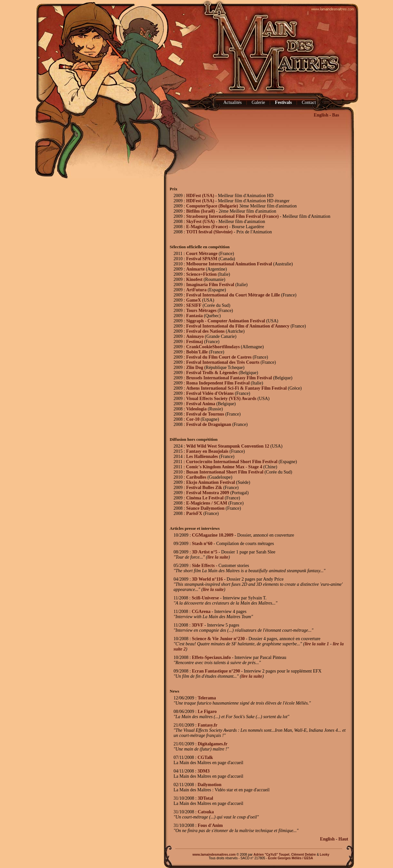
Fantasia (194, 316)
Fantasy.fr (207, 725)
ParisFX (194, 513)
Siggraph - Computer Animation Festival (225, 321)
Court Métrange (202, 254)
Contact (309, 102)
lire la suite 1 (317, 644)
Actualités (233, 102)
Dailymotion (210, 785)
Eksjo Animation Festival (210, 482)
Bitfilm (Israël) (200, 211)
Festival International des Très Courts (223, 362)
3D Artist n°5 (205, 552)
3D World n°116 (207, 579)
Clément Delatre (303, 855)
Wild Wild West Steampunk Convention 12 (228, 446)
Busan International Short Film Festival (225, 472)
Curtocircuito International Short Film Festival (232, 462)
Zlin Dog (195, 367)
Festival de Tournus (205, 414)
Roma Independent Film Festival (218, 383)
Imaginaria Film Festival (210, 285)
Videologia (196, 409)
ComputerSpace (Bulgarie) (212, 206)
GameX (193, 300)
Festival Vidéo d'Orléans (210, 393)
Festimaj (194, 342)
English (321, 115)
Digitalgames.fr (213, 744)
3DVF (198, 625)
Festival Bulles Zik (204, 488)
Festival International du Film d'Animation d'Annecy (238, 326)
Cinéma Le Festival (205, 498)
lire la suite (218, 557)
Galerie (258, 102)
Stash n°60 (202, 544)
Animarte (195, 269)
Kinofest (194, 279)
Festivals (283, 102)
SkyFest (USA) (200, 222)
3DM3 (204, 771)
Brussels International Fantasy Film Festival (229, 378)
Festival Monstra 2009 (207, 493)
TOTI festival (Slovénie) (209, 232)
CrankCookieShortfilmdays (213, 347)
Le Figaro (207, 712)
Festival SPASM (202, 259)
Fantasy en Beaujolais (207, 451)
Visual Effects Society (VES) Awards (221, 399)
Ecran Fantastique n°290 (216, 671)
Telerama (207, 698)
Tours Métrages (201, 311)
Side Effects (203, 566)
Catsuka (206, 812)
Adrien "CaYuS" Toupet (272, 855)
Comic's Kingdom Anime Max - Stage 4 (224, 467)
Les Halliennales (202, 456)
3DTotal (205, 798)
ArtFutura (196, 290)
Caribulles (196, 477)
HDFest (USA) (200, 196)
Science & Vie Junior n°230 (218, 639)
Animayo (195, 336)
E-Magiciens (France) (207, 227)
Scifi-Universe (205, 598)
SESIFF (194, 305)
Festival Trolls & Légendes (212, 373)
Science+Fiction (201, 274)
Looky (325, 855)
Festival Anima (201, 404)
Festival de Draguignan (208, 424)
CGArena (201, 612)
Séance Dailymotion (205, 508)
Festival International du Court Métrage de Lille (233, 295)
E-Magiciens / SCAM (207, 503)
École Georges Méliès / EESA (291, 858)
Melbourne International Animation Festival (229, 264)
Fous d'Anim (210, 825)
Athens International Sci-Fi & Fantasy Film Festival (236, 388)
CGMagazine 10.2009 (213, 535)
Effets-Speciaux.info (211, 657)
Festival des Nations (205, 331)
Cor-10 (193, 419)
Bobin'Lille (197, 352)
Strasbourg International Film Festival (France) (232, 216)
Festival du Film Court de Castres (219, 357)
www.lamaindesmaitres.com (214, 855)
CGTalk (205, 757)
